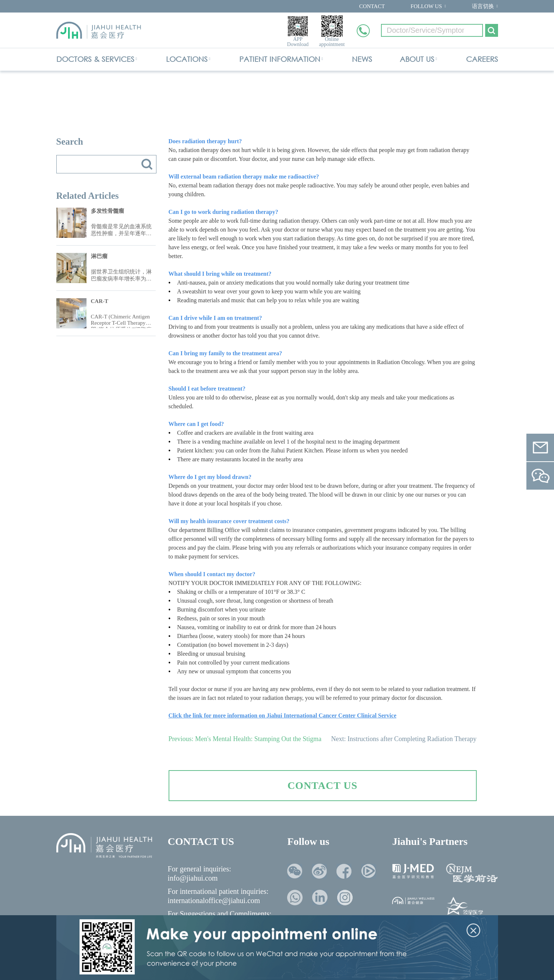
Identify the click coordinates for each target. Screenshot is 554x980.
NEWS (362, 59)
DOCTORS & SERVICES (95, 59)
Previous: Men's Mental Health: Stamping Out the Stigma (245, 739)
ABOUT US (417, 59)
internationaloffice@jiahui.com (214, 900)
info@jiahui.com (193, 878)
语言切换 (483, 6)
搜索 (147, 164)
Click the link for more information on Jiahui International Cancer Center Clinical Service (283, 715)
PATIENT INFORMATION (280, 59)
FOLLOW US (426, 6)
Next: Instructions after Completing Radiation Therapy (404, 739)
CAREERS (482, 59)
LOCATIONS (187, 59)
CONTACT (372, 6)
